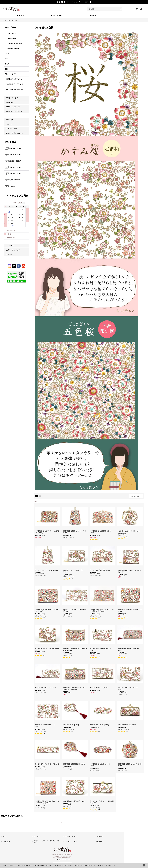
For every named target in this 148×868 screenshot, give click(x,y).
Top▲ (136, 491)
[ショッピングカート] (136, 9)
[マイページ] (141, 9)
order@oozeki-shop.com (63, 860)
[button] (128, 16)
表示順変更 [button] (136, 496)
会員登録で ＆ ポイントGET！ (74, 2)
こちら (114, 865)
